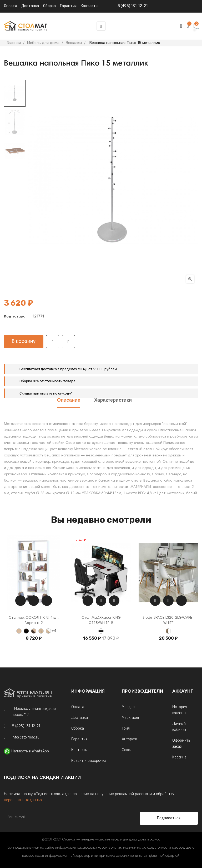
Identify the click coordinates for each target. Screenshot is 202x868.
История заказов (180, 710)
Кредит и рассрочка (89, 761)
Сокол (127, 750)
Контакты (79, 750)
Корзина (179, 757)
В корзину (24, 342)
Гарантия (79, 739)
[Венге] (26, 631)
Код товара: (15, 317)
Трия (126, 728)
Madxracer (131, 718)
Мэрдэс (128, 707)
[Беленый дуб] (19, 631)
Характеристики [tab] (113, 400)
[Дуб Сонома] (41, 631)
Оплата (11, 6)
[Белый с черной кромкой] (101, 631)
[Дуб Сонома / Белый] (48, 631)
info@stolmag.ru (26, 737)
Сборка (49, 6)
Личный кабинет (179, 727)
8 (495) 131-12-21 (133, 6)
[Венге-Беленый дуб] (34, 631)
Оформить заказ (181, 743)
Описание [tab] (69, 400)
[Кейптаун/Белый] (168, 631)
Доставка (30, 6)
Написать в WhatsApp (30, 751)
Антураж (129, 739)
